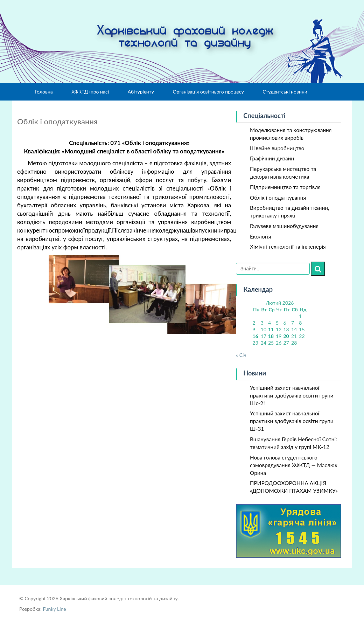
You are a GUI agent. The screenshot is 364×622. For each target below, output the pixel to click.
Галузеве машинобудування (284, 226)
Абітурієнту (141, 92)
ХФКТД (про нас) (90, 92)
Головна (44, 92)
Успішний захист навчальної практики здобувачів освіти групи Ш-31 (292, 421)
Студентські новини (285, 92)
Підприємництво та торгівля (285, 187)
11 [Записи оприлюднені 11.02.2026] (271, 329)
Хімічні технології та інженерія (288, 247)
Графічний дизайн (272, 158)
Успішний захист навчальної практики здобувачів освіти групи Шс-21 (292, 395)
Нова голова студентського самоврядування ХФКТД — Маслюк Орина (294, 465)
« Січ (241, 355)
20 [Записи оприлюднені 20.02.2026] (286, 336)
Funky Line (54, 609)
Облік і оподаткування (278, 198)
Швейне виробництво (277, 148)
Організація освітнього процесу (208, 92)
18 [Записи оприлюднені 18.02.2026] (271, 336)
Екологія (260, 236)
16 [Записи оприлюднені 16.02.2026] (255, 336)
